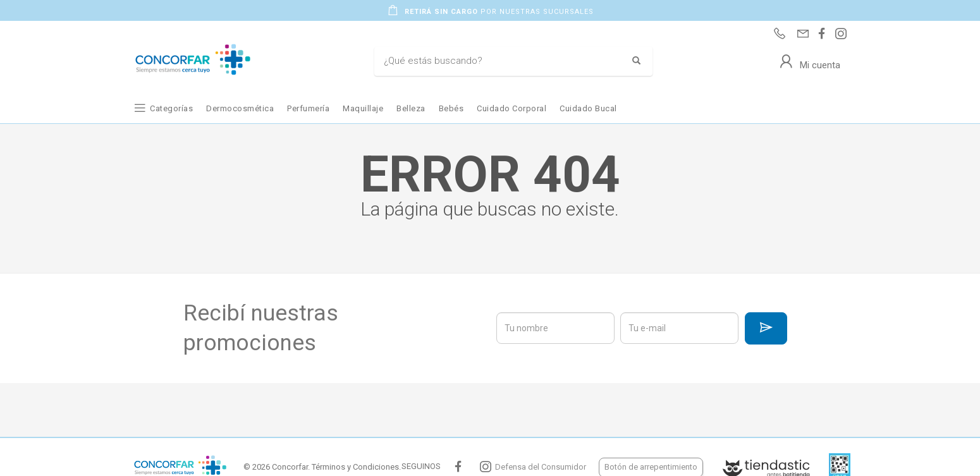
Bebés (451, 108)
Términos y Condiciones (355, 467)
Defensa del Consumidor (541, 467)
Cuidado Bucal (588, 108)
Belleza (411, 108)
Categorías (171, 108)
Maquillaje (363, 108)
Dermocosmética (240, 108)
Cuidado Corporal (511, 108)
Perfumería (308, 108)
